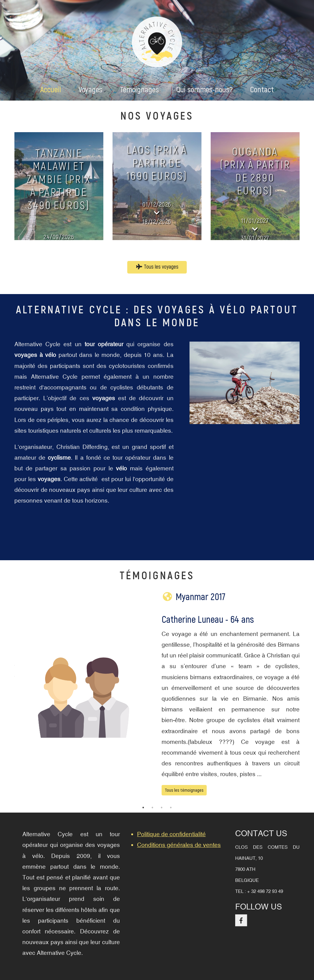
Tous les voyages (157, 267)
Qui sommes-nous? (205, 90)
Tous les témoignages (184, 790)
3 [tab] (162, 808)
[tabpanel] (157, 698)
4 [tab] (171, 808)
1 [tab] (143, 808)
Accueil (51, 90)
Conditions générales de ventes (179, 845)
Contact (262, 90)
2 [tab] (152, 808)
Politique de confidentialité (171, 834)
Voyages (90, 90)
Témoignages (139, 90)
